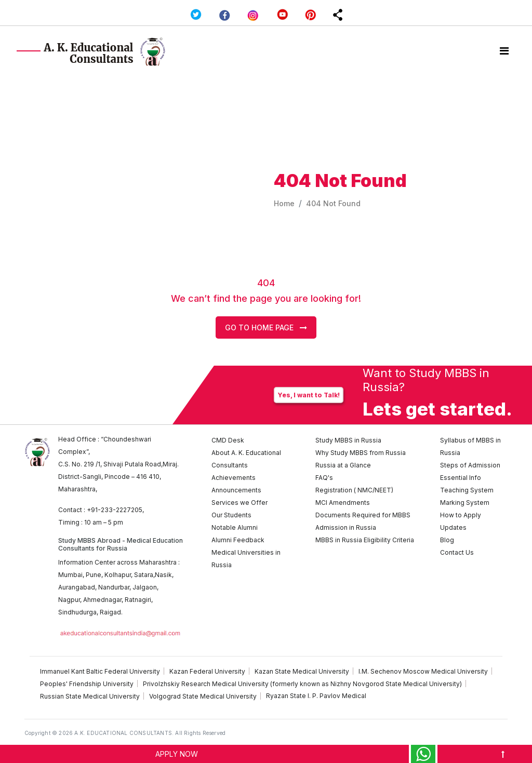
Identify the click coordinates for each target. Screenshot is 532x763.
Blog (447, 540)
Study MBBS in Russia (348, 440)
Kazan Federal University (207, 671)
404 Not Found (333, 203)
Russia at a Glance (343, 465)
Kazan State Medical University (302, 671)
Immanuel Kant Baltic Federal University (100, 671)
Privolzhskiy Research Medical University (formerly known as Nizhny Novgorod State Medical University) (302, 684)
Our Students (231, 515)
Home (284, 203)
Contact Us (457, 552)
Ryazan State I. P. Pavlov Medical (316, 696)
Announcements (236, 490)
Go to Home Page (266, 327)
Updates (453, 527)
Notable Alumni (235, 527)
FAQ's (324, 478)
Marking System (465, 503)
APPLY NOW (177, 754)
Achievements (234, 478)
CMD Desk (228, 440)
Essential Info (461, 478)
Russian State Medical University (90, 696)
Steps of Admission (470, 465)
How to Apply (461, 515)
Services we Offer (240, 503)
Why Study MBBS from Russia (361, 453)
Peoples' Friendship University (87, 684)
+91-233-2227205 (115, 510)
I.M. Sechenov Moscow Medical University (423, 671)
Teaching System (467, 490)
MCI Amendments (343, 503)
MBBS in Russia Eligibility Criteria (365, 540)
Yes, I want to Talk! (309, 395)
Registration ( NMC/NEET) (354, 490)
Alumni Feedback (238, 540)
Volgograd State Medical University (203, 696)
